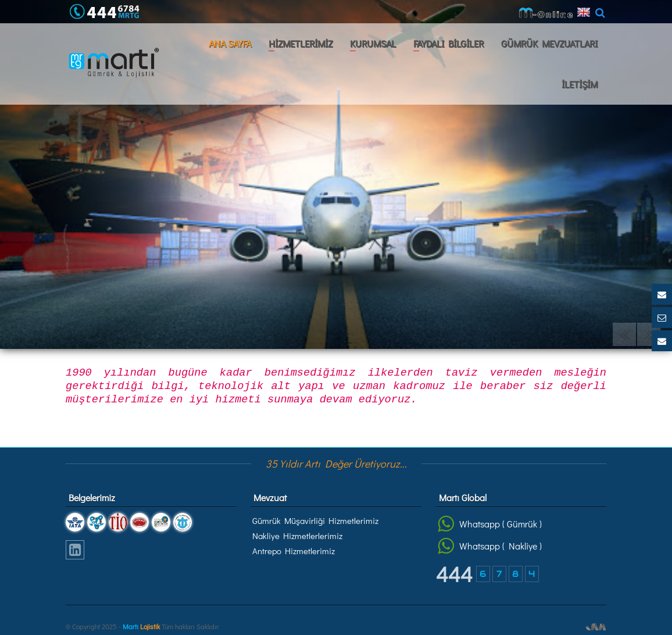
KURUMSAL (373, 43)
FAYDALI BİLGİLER (448, 43)
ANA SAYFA (230, 43)
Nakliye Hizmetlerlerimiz (297, 536)
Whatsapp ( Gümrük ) (490, 524)
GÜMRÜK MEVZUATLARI (549, 43)
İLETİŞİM (580, 84)
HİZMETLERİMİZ (301, 43)
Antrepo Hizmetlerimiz (294, 551)
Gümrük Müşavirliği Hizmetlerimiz (315, 520)
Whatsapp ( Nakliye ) (490, 546)
